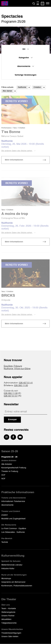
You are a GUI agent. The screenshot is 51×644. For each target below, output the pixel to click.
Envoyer (12, 420)
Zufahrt (4, 515)
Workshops (6, 579)
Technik (5, 542)
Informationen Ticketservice (13, 501)
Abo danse (10, 91)
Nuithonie (24, 87)
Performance (6, 128)
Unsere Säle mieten (10, 637)
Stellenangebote (8, 612)
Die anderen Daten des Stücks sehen (18, 151)
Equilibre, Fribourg (13, 366)
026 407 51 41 (26, 383)
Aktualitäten (6, 619)
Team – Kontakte (9, 609)
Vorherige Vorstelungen (26, 75)
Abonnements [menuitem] (26, 66)
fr (38, 2)
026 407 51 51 (11, 396)
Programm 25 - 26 (9, 457)
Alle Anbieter (7, 464)
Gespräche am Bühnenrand (13, 582)
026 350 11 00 (21, 386)
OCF (3, 475)
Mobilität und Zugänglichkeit (13, 519)
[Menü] (48, 3)
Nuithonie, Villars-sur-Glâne (17, 369)
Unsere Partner (8, 616)
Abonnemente (7, 505)
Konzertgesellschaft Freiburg (14, 468)
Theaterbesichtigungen (11, 633)
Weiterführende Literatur (12, 565)
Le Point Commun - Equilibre (14, 529)
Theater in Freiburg (10, 471)
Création (40, 87)
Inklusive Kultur (8, 569)
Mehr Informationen (14, 160)
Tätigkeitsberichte (9, 623)
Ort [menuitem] (26, 49)
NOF (3, 479)
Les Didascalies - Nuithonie (13, 532)
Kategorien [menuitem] (26, 58)
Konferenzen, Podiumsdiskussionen (17, 586)
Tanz (15, 128)
